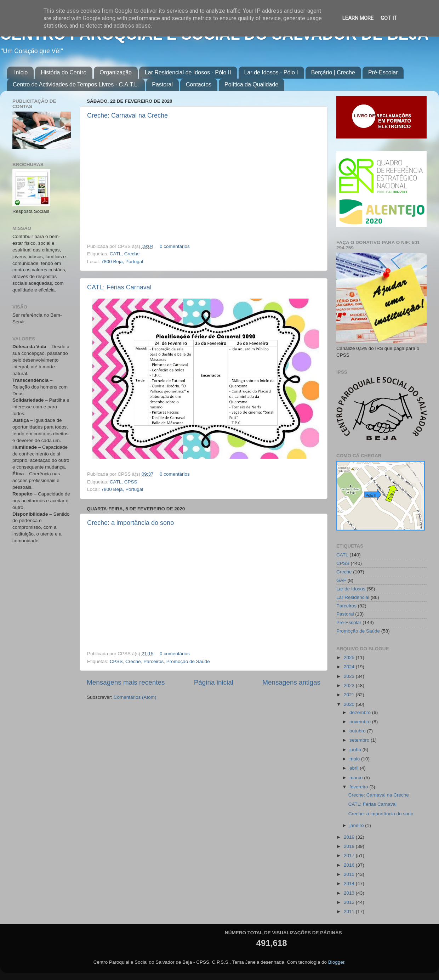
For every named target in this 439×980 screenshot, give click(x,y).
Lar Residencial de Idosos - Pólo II (188, 72)
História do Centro (64, 72)
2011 (350, 911)
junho (356, 750)
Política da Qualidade (251, 84)
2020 (350, 704)
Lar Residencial (353, 597)
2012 (350, 902)
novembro (361, 722)
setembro (360, 740)
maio (355, 759)
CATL (116, 254)
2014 (350, 883)
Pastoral (162, 84)
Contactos (199, 84)
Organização (116, 72)
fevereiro (359, 787)
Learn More (358, 18)
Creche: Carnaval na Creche (127, 115)
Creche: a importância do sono (130, 523)
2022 (350, 686)
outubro (358, 731)
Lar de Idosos (351, 589)
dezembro (361, 712)
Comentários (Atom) (135, 697)
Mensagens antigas (291, 682)
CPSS (131, 482)
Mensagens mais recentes (126, 682)
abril (355, 768)
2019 (350, 837)
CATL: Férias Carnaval (119, 287)
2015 (350, 874)
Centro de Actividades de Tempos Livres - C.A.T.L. (76, 84)
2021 (350, 695)
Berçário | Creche (333, 72)
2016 (350, 865)
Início (21, 72)
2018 (350, 846)
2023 (350, 676)
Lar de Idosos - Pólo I (271, 72)
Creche (132, 254)
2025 (350, 658)
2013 (350, 893)
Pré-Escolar (383, 72)
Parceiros (153, 661)
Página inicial (214, 682)
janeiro (357, 825)
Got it (389, 18)
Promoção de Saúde (188, 661)
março (357, 778)
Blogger (336, 962)
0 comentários (175, 246)
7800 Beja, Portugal (122, 262)
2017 (350, 856)
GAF (341, 580)
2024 (350, 667)
